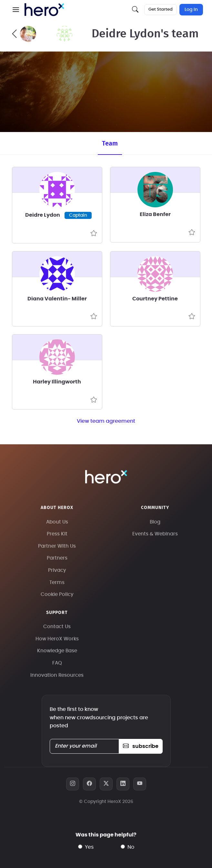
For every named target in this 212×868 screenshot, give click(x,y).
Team (110, 144)
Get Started (161, 9)
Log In (191, 10)
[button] (16, 10)
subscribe (141, 746)
